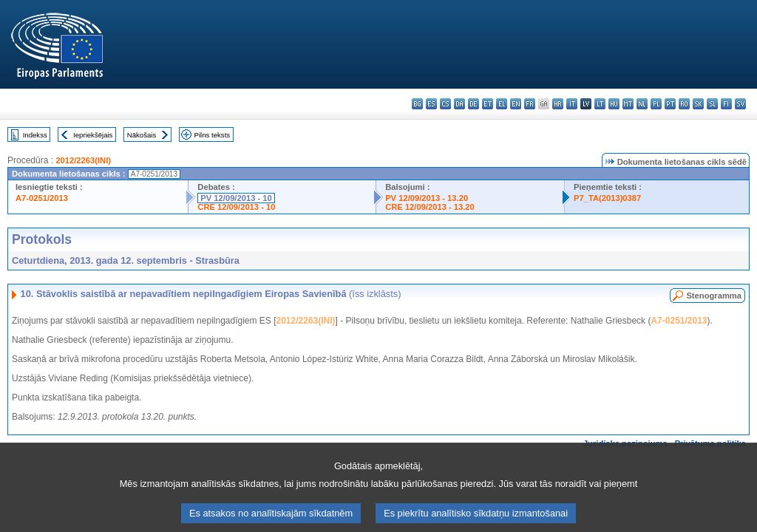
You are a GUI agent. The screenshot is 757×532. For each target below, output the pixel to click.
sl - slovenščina (712, 104)
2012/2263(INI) (83, 160)
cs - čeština (445, 104)
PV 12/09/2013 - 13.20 (427, 198)
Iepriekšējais (93, 135)
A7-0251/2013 (42, 198)
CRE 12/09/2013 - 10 (236, 207)
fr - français (530, 104)
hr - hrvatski (558, 104)
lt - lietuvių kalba (600, 104)
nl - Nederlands (642, 104)
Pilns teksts (213, 135)
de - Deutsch (473, 104)
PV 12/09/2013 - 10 (236, 198)
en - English (516, 104)
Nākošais (142, 135)
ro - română (684, 104)
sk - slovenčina (698, 104)
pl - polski (656, 104)
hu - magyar (614, 104)
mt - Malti (628, 104)
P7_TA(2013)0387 (607, 198)
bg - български (417, 104)
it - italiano (572, 104)
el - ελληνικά (502, 104)
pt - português (670, 104)
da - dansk (459, 104)
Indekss (35, 135)
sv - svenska (740, 104)
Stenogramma (714, 296)
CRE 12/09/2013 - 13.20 (430, 207)
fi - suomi (726, 104)
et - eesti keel (488, 104)
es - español (431, 104)
